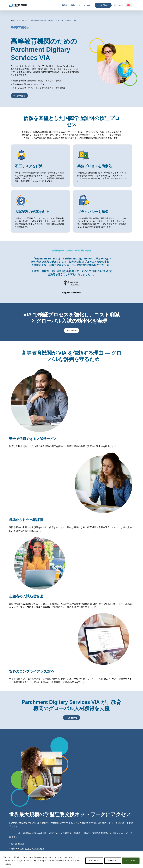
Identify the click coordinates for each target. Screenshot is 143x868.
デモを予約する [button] (19, 96)
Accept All (131, 861)
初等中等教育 (37, 833)
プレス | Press (93, 846)
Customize (94, 861)
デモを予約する (103, 5)
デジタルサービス (66, 826)
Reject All (113, 861)
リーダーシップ (93, 830)
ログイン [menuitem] (119, 5)
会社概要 (90, 826)
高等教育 (35, 826)
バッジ (62, 833)
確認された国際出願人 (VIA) (69, 836)
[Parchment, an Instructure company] (18, 5)
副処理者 (118, 836)
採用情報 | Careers (94, 843)
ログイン (8, 830)
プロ (34, 830)
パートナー (91, 836)
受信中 (62, 830)
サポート (118, 843)
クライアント (92, 840)
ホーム (13, 20)
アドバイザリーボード (95, 833)
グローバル (23, 20)
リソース (82, 5)
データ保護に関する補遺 (124, 840)
